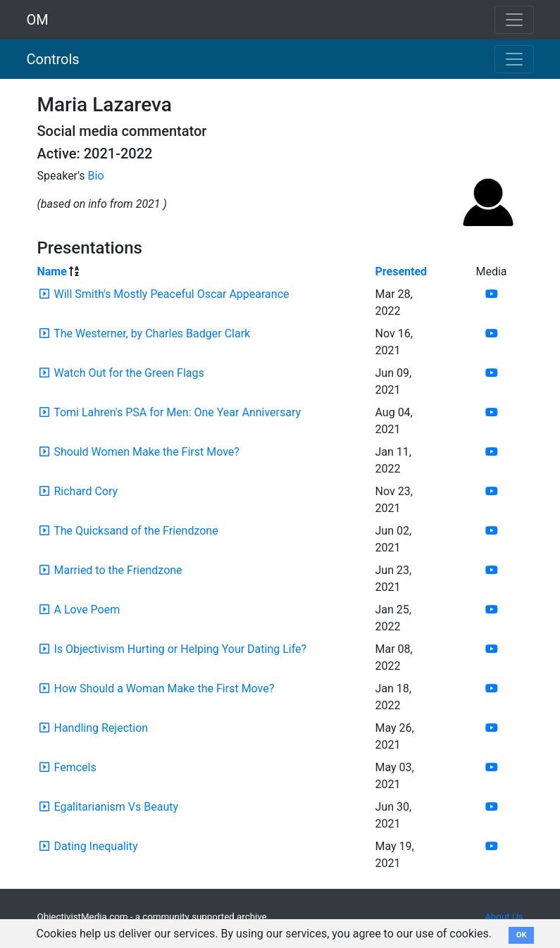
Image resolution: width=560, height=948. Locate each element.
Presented (402, 272)
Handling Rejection (101, 728)
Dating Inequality (95, 846)
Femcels (75, 767)
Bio (96, 176)
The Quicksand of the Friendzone (136, 531)
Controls (53, 59)
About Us (504, 917)
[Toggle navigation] (514, 59)
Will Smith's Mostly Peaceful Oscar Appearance (171, 294)
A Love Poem (87, 610)
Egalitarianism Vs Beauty (116, 807)
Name (52, 272)
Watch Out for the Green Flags (129, 373)
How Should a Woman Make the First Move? (164, 688)
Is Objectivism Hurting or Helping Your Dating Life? (180, 649)
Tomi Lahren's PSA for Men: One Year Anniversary (177, 412)
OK (522, 935)
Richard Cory (86, 491)
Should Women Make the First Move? (146, 452)
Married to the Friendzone (118, 570)
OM (38, 20)
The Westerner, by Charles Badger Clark (152, 333)
